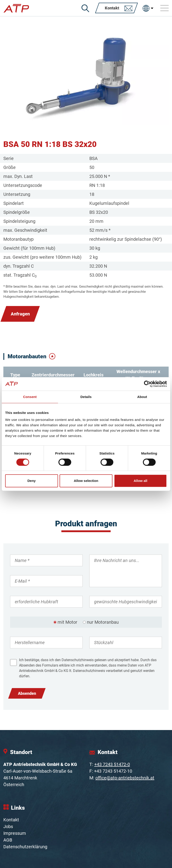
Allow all (141, 481)
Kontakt (11, 820)
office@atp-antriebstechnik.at (125, 778)
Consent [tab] (30, 397)
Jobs (8, 826)
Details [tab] (86, 397)
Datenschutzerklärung (25, 847)
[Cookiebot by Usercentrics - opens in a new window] (147, 384)
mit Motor (67, 622)
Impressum (15, 833)
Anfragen (20, 314)
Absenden (27, 693)
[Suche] (85, 8)
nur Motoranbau (103, 622)
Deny (31, 481)
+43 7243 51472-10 (113, 771)
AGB (8, 840)
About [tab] (142, 397)
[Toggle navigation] (165, 8)
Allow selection (86, 481)
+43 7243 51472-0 (112, 764)
